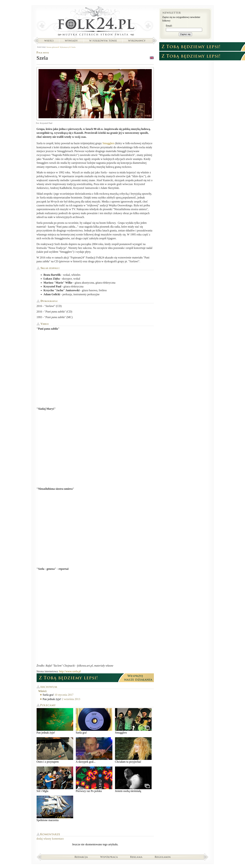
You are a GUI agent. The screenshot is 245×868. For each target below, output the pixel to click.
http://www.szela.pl (70, 671)
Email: (169, 26)
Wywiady (71, 41)
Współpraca (109, 857)
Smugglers (108, 143)
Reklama (136, 857)
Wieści (49, 41)
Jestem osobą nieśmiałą (133, 779)
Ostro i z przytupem (55, 750)
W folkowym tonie (103, 41)
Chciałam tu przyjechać (133, 750)
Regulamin (163, 857)
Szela (73, 47)
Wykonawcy (137, 41)
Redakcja (81, 857)
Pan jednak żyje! (52, 699)
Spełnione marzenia (55, 809)
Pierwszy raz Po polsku (94, 779)
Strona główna (95, 22)
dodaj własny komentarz (50, 839)
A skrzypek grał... (94, 750)
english (152, 58)
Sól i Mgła (55, 779)
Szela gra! (48, 695)
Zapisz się (185, 34)
